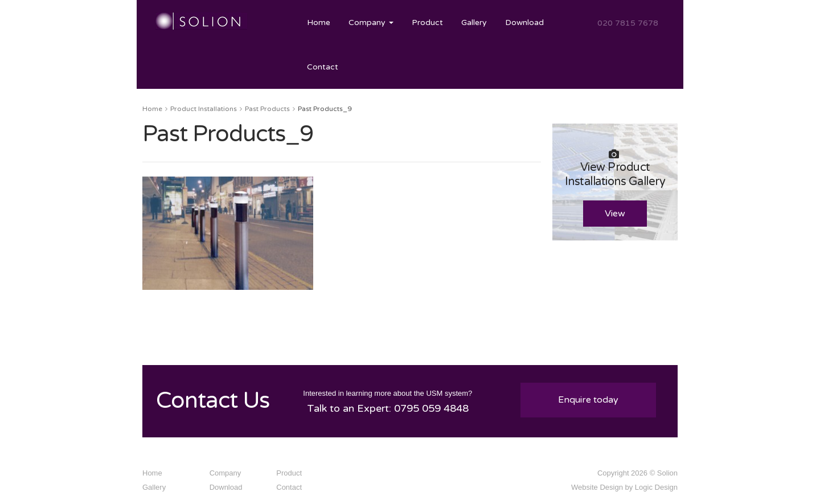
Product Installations (204, 109)
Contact (323, 67)
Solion (667, 473)
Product (427, 22)
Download (524, 22)
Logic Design (656, 487)
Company (371, 22)
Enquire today (588, 400)
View (615, 214)
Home (319, 22)
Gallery (474, 22)
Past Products (267, 109)
